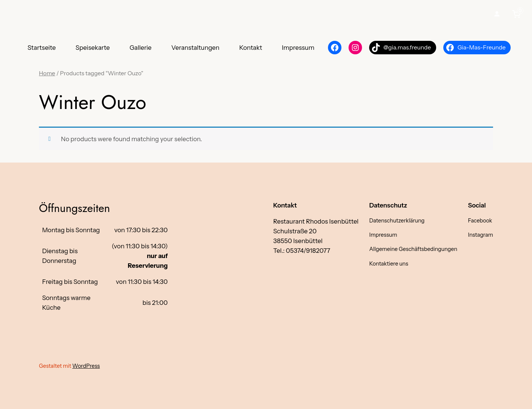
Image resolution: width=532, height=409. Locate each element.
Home (47, 73)
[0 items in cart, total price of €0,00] (518, 14)
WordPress (86, 366)
